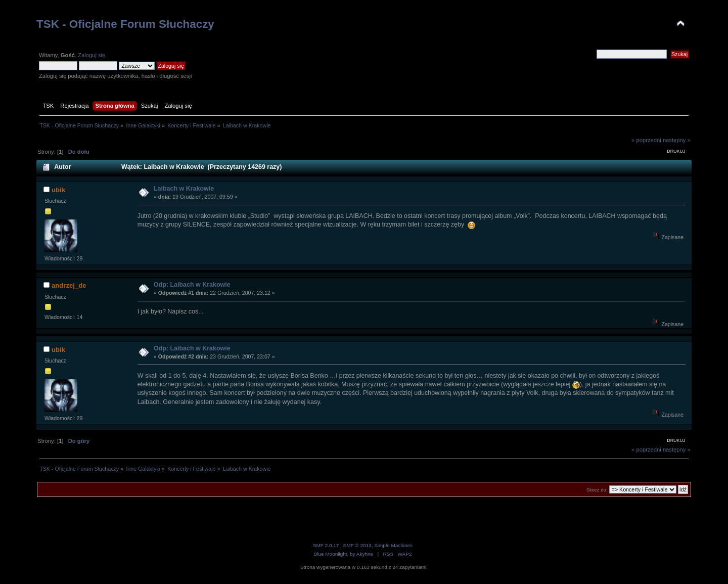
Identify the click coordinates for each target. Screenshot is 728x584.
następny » (677, 140)
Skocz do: (597, 490)
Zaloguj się (92, 55)
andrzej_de (69, 285)
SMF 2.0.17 (326, 545)
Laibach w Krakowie (184, 189)
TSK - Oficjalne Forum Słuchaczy (125, 24)
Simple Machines (393, 545)
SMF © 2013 (357, 545)
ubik (58, 190)
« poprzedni (646, 140)
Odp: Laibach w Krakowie (192, 285)
